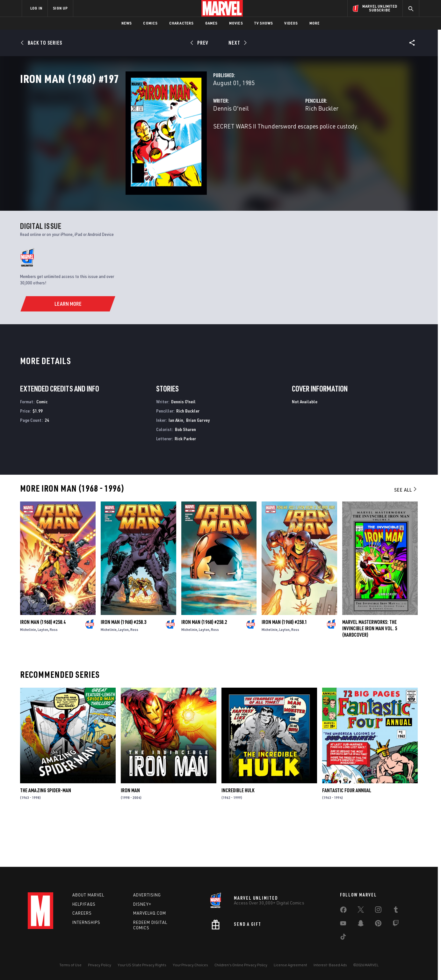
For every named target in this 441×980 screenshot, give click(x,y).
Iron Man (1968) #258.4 (43, 668)
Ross (54, 675)
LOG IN (36, 8)
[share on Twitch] (396, 925)
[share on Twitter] (361, 911)
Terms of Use (70, 965)
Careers (82, 913)
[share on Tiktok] (343, 938)
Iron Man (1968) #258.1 (284, 668)
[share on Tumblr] (396, 911)
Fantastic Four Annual (347, 836)
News (127, 23)
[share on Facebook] (343, 911)
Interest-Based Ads (330, 965)
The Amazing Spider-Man (46, 836)
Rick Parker (185, 484)
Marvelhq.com (150, 913)
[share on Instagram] (378, 911)
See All (406, 536)
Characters (181, 23)
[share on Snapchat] (361, 925)
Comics (150, 23)
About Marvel (88, 895)
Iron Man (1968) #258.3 (123, 668)
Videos (291, 23)
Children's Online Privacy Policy (241, 965)
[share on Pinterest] (378, 925)
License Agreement (290, 965)
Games (211, 23)
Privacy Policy (100, 965)
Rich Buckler (285, 136)
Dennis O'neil (157, 136)
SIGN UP (60, 8)
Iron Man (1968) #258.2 (204, 668)
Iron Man (130, 836)
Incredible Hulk (238, 836)
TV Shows (264, 23)
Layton (43, 675)
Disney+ (142, 904)
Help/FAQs (84, 904)
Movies (236, 23)
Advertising (147, 895)
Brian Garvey (198, 466)
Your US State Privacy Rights (142, 965)
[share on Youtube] (343, 925)
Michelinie (28, 675)
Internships (86, 922)
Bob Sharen (185, 475)
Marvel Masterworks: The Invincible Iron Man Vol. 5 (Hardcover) (370, 674)
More (315, 23)
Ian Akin (176, 466)
